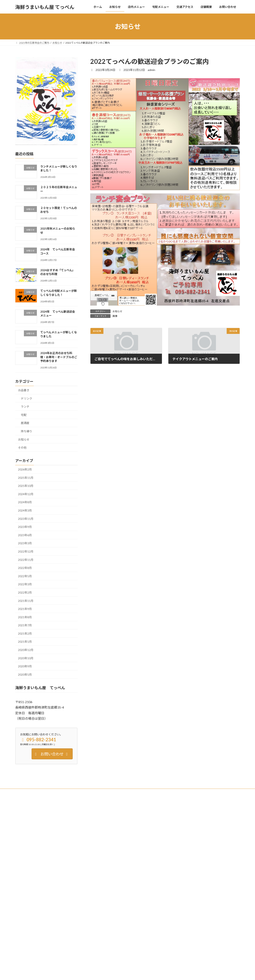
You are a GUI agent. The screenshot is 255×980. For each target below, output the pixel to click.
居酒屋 (25, 423)
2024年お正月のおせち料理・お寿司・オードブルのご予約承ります (59, 357)
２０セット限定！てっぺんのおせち (188, 849)
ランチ (25, 407)
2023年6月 (25, 535)
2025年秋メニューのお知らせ (185, 863)
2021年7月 (25, 625)
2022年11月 (26, 560)
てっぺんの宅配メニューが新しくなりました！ (194, 904)
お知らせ (117, 311)
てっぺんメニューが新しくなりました (190, 932)
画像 (115, 316)
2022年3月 (25, 584)
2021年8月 (25, 617)
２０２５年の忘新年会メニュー (186, 835)
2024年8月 (25, 502)
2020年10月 (26, 658)
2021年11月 (26, 601)
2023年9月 (25, 527)
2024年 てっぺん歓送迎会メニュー (189, 918)
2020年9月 (25, 666)
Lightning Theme (126, 973)
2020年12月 (26, 650)
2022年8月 (25, 568)
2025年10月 (26, 486)
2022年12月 (26, 551)
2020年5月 (25, 675)
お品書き (24, 390)
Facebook (24, 792)
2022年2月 (25, 592)
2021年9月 (25, 609)
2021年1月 (25, 642)
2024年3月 (25, 510)
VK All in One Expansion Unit (154, 973)
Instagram (58, 792)
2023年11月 (26, 519)
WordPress (106, 973)
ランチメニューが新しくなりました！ (190, 821)
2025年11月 (26, 478)
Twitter (41, 792)
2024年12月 (26, 494)
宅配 (24, 415)
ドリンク (27, 398)
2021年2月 (25, 633)
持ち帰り (27, 431)
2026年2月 (25, 469)
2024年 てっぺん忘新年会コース (187, 877)
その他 (22, 448)
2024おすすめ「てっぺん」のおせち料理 (191, 891)
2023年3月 (25, 543)
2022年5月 (25, 576)
